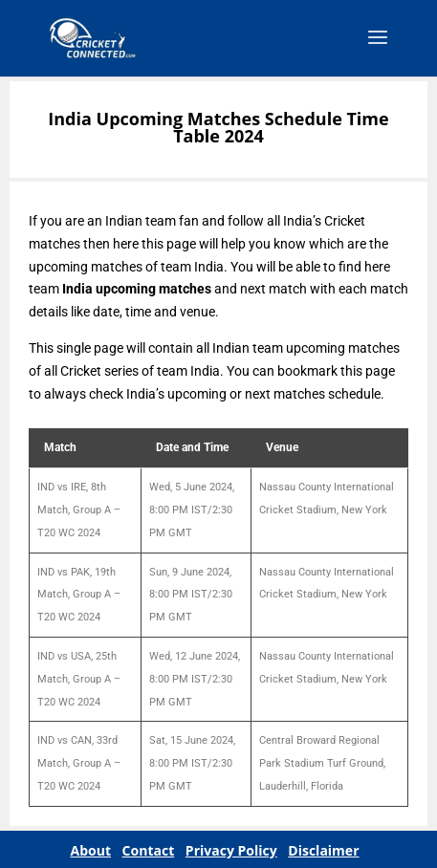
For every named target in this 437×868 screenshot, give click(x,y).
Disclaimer (323, 850)
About (91, 850)
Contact (149, 850)
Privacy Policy (231, 850)
